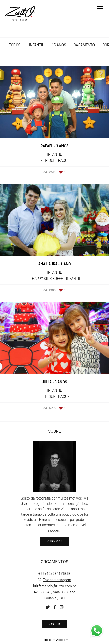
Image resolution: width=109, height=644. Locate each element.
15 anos (59, 45)
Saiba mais (54, 541)
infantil (36, 45)
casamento (84, 45)
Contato (54, 624)
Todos (15, 45)
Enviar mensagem (57, 580)
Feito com (54, 640)
